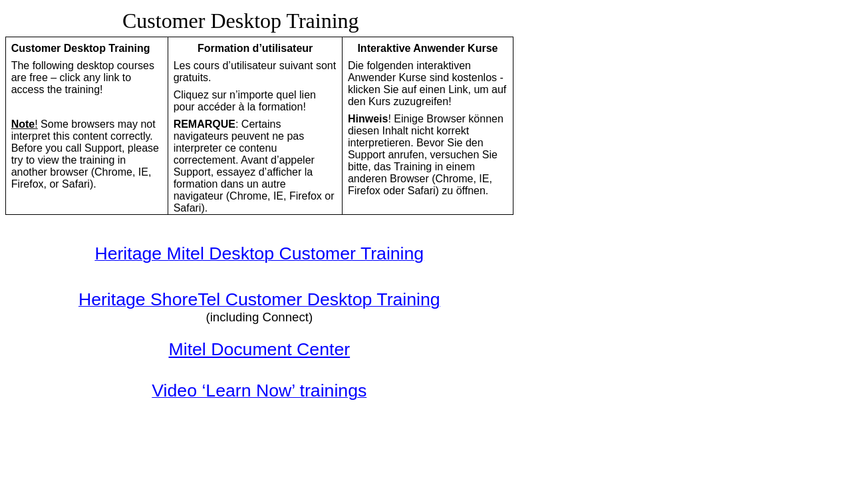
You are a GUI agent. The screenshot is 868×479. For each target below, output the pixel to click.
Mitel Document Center (260, 349)
